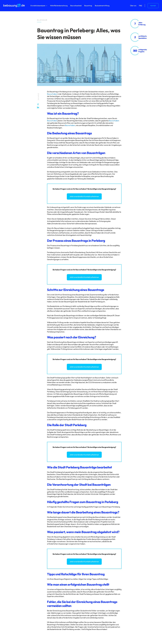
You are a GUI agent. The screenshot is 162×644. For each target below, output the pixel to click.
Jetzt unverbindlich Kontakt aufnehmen (84, 196)
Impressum (16, 572)
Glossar (23, 572)
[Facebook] (39, 104)
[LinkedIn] (39, 107)
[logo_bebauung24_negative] (14, 4)
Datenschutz (8, 572)
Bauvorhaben (52, 94)
